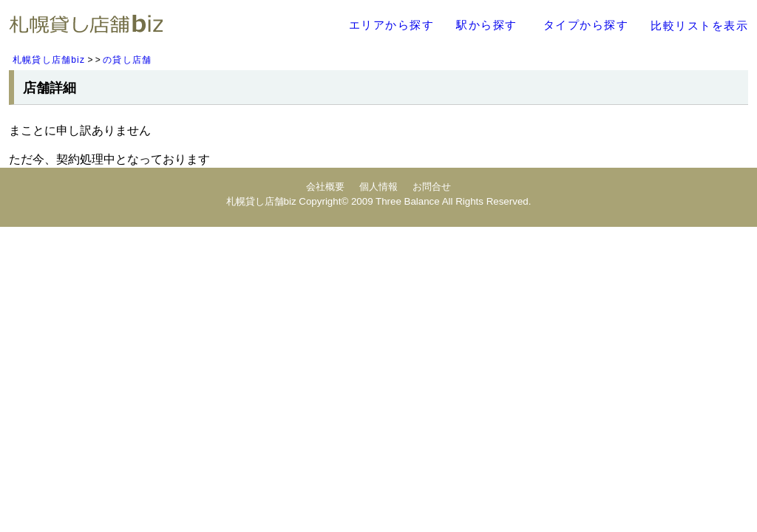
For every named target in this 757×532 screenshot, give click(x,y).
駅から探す (487, 25)
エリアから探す (392, 25)
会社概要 (325, 187)
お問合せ (432, 187)
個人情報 (378, 187)
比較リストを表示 (699, 25)
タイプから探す (586, 25)
